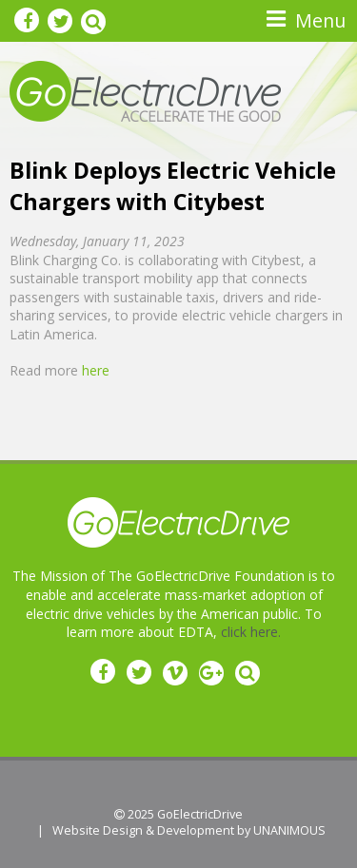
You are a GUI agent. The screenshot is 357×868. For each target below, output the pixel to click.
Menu (320, 20)
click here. (251, 632)
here (96, 370)
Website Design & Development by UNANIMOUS (189, 830)
